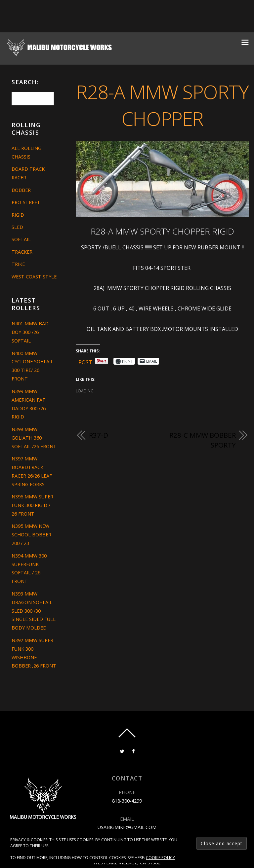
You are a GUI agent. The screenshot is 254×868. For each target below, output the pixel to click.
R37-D (98, 435)
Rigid (18, 215)
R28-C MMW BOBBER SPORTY (202, 440)
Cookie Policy (160, 858)
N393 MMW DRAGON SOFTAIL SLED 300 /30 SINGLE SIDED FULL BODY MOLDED (34, 611)
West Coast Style (34, 277)
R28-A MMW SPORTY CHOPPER (162, 105)
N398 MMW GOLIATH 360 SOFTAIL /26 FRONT (34, 438)
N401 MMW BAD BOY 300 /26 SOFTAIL (30, 332)
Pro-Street (26, 202)
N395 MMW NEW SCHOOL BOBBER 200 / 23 (31, 535)
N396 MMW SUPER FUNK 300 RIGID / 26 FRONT (32, 505)
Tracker (22, 252)
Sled (17, 227)
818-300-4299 (127, 801)
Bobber (21, 190)
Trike (18, 264)
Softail (21, 239)
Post (85, 361)
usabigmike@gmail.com (127, 827)
